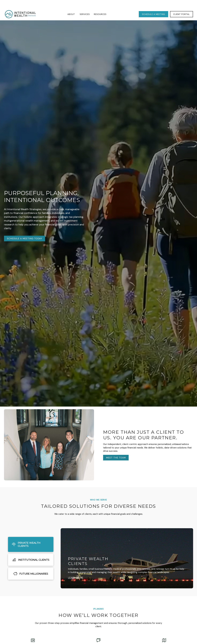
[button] (72, 6)
